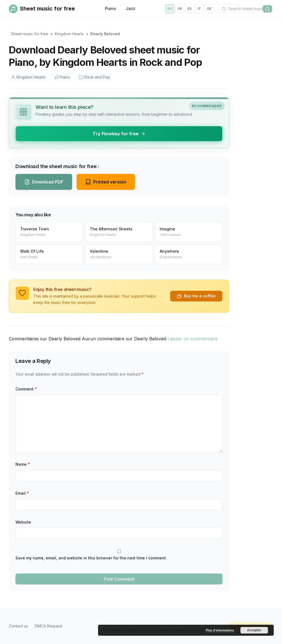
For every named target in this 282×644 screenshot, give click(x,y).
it (199, 9)
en (170, 9)
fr (180, 9)
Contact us (18, 626)
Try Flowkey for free (119, 134)
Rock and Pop (94, 77)
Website (23, 522)
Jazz (131, 8)
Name (23, 464)
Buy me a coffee (196, 296)
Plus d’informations (220, 630)
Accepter (254, 630)
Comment (26, 389)
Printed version (106, 182)
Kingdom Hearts (69, 34)
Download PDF (44, 182)
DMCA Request (48, 626)
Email (22, 493)
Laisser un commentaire (192, 339)
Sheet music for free (30, 34)
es (190, 9)
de (209, 9)
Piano (110, 8)
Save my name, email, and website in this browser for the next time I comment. (91, 558)
